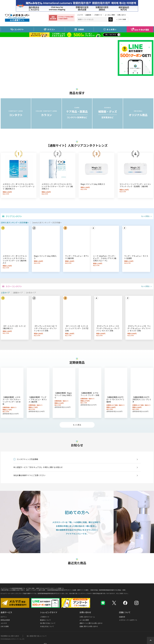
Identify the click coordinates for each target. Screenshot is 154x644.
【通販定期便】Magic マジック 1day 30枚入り (63, 395)
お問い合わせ (122, 15)
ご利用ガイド (98, 15)
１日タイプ (5, 293)
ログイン (4, 617)
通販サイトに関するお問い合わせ (91, 623)
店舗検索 (88, 15)
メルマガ (80, 15)
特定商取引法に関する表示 (10, 636)
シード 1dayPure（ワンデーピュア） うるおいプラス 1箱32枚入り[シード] (105, 258)
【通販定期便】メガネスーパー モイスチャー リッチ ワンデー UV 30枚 (12, 401)
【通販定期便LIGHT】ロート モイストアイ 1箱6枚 (115, 399)
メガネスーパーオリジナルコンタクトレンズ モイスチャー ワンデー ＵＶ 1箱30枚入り (57, 186)
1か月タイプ (31, 293)
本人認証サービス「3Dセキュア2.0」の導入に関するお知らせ (38, 467)
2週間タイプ (18, 293)
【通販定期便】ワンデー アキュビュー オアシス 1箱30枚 (38, 399)
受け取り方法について (48, 623)
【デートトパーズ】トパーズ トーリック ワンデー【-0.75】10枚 (77, 328)
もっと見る (145, 216)
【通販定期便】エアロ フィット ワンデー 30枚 (90, 394)
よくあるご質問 (110, 15)
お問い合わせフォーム (87, 617)
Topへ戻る (150, 640)
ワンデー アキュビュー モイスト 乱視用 (136, 257)
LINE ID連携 (5, 626)
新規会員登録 (5, 620)
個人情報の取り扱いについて (37, 636)
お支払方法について (47, 626)
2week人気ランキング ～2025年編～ (47, 222)
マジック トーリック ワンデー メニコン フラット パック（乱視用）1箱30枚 (135, 185)
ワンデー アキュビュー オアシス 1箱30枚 (77, 257)
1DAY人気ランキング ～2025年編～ (15, 222)
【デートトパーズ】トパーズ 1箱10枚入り (14, 327)
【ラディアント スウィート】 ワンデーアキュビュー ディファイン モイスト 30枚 (108, 328)
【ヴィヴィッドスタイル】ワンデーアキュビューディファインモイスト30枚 (45, 328)
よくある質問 (84, 620)
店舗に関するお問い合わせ (89, 626)
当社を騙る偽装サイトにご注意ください (29, 475)
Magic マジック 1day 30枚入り (93, 184)
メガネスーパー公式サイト (128, 620)
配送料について (45, 620)
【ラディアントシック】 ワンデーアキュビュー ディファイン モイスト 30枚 (139, 328)
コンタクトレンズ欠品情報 (27, 459)
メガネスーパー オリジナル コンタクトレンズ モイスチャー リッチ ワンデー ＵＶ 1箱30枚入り (19, 186)
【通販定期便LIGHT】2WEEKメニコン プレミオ (142, 399)
